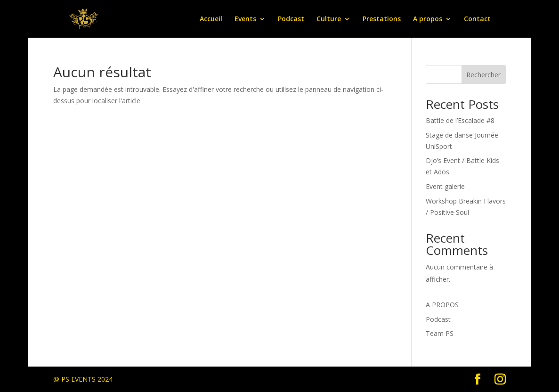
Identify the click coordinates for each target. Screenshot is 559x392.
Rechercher (483, 75)
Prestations (382, 19)
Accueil (211, 19)
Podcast (291, 19)
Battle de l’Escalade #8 (460, 120)
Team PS (440, 333)
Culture (329, 19)
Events (245, 19)
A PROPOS (442, 305)
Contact (477, 19)
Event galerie (445, 186)
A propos (428, 19)
